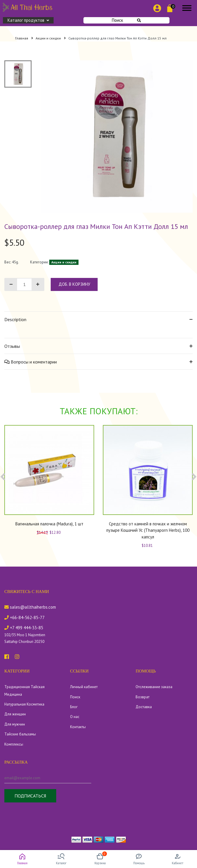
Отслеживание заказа (154, 687)
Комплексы (14, 744)
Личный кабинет (84, 687)
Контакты (78, 727)
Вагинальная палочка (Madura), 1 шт (49, 524)
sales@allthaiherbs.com (30, 607)
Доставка (144, 707)
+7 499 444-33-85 (24, 628)
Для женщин (15, 714)
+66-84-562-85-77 (24, 617)
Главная (24, 38)
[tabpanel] (117, 136)
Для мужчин (15, 724)
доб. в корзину (74, 284)
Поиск (126, 20)
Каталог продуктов (28, 20)
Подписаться (30, 796)
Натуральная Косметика (24, 704)
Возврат (143, 697)
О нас (75, 717)
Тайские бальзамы (20, 734)
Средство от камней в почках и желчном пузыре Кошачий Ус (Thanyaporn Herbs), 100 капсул (148, 530)
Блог (74, 707)
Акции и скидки (51, 38)
